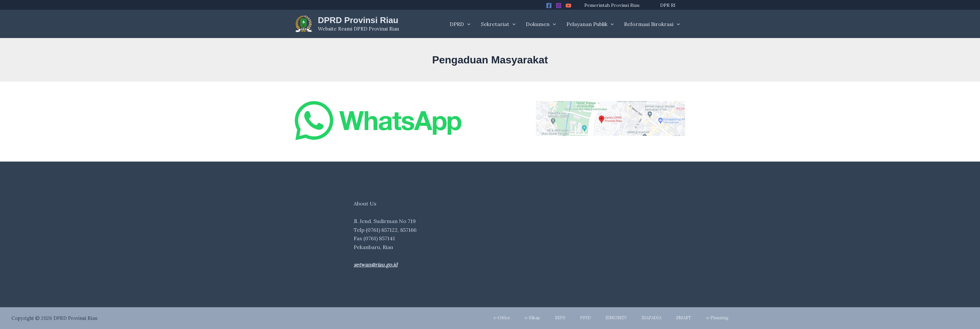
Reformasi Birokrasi (652, 24)
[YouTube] (568, 6)
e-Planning (717, 318)
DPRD (460, 24)
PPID (585, 318)
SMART (684, 318)
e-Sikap (532, 318)
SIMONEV (616, 318)
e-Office (502, 318)
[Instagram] (559, 6)
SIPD (560, 318)
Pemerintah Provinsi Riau (612, 5)
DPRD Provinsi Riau (358, 20)
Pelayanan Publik (590, 24)
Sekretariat (498, 24)
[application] (467, 24)
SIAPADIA (652, 318)
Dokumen (541, 24)
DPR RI (668, 5)
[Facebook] (549, 6)
